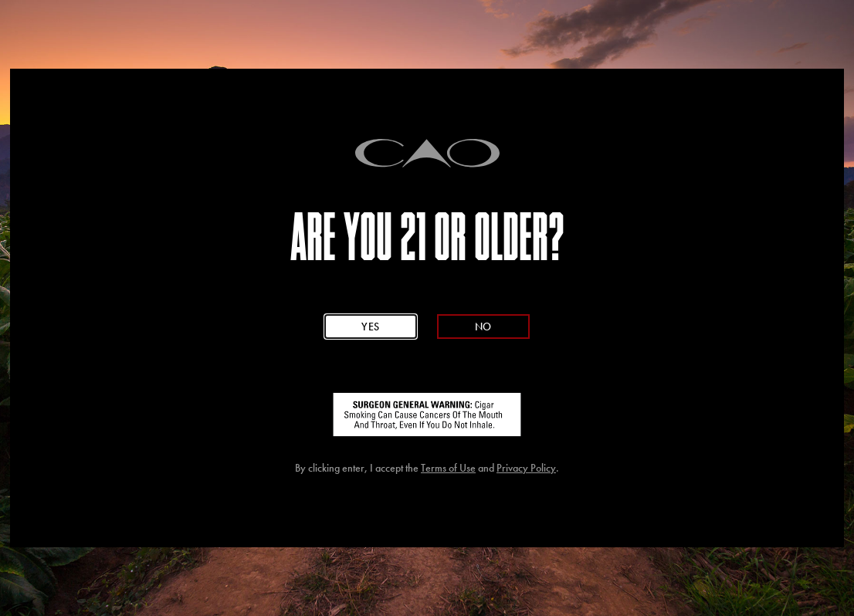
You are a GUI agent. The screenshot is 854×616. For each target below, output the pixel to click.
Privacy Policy (526, 468)
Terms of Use (448, 468)
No (483, 326)
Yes (371, 326)
